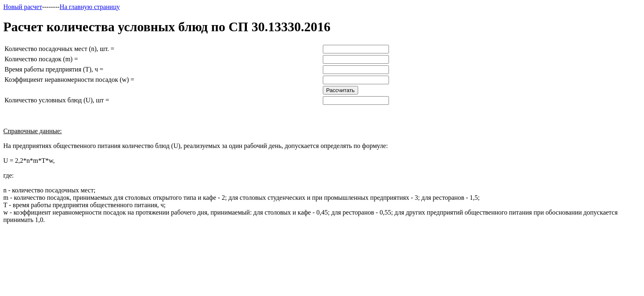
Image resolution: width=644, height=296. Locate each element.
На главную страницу (90, 7)
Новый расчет (23, 7)
